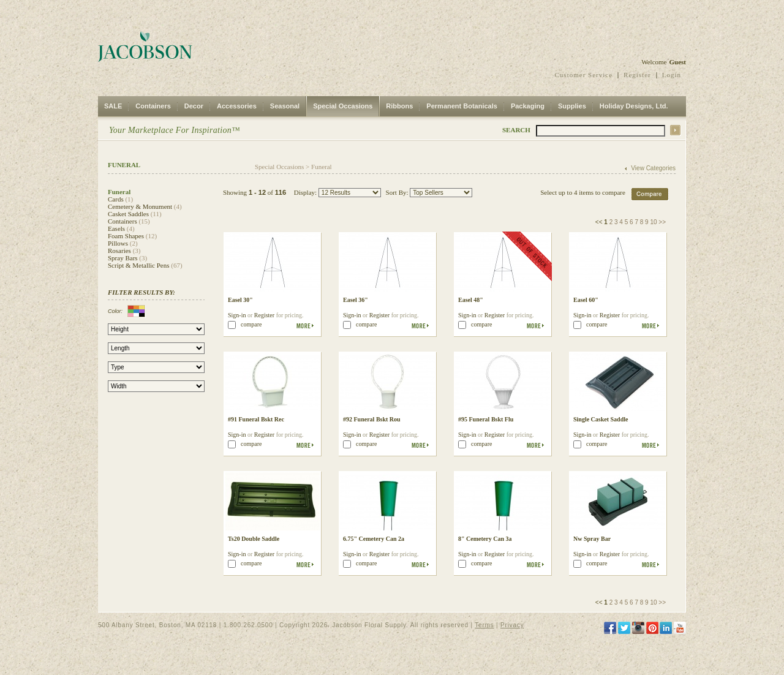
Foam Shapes (126, 236)
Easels (116, 228)
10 (653, 222)
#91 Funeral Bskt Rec (256, 419)
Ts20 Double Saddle (254, 539)
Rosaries (119, 251)
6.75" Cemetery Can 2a (374, 539)
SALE (113, 106)
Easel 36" (356, 300)
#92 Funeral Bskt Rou (372, 419)
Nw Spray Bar (592, 539)
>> (662, 222)
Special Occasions (343, 106)
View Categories (653, 168)
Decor (194, 106)
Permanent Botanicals (462, 106)
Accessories (237, 106)
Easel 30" (240, 300)
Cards (116, 199)
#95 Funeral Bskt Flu (486, 419)
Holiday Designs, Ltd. (634, 106)
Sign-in (237, 315)
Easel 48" (471, 300)
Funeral (322, 167)
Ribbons (399, 106)
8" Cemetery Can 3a (485, 539)
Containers (153, 106)
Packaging (528, 106)
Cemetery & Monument (140, 206)
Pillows (118, 243)
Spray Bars (123, 258)
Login (672, 75)
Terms (484, 625)
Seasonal (285, 106)
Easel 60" (586, 300)
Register (637, 75)
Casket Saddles (128, 214)
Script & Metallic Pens (139, 265)
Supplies (572, 106)
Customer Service (584, 75)
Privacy (512, 625)
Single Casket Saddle (601, 419)
